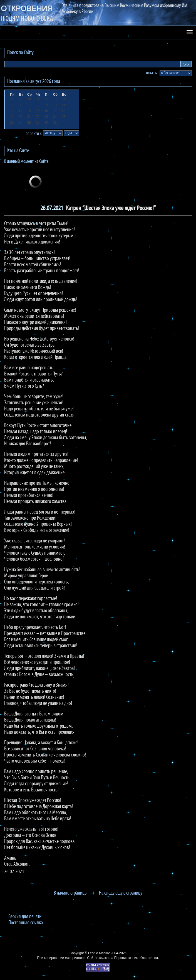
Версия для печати (25, 917)
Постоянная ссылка (26, 923)
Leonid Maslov (99, 953)
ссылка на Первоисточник (118, 958)
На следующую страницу (121, 893)
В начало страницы (71, 893)
